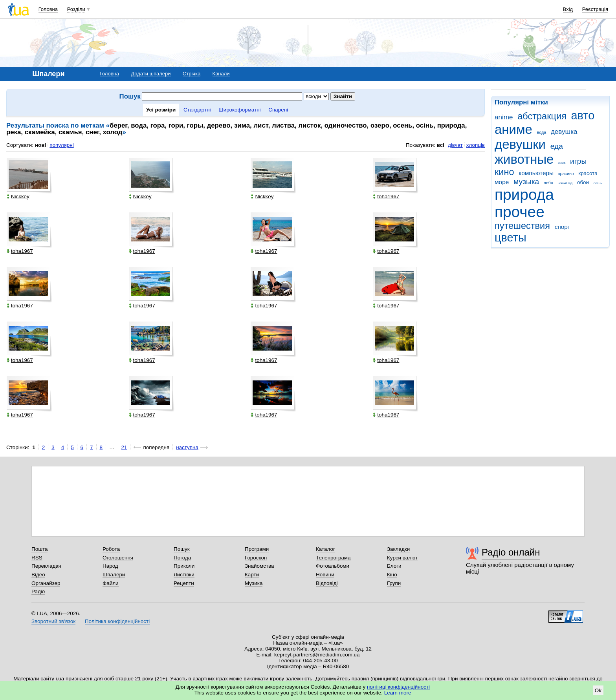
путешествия (522, 226)
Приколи (184, 566)
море (502, 182)
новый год (565, 183)
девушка (564, 132)
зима (562, 163)
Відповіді (327, 583)
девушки (520, 144)
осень (598, 183)
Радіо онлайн (511, 552)
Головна (48, 9)
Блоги (394, 566)
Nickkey (18, 196)
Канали (221, 74)
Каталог (325, 549)
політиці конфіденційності (398, 687)
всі (441, 145)
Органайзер (46, 583)
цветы (511, 238)
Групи (394, 583)
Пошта (39, 549)
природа (524, 195)
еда (557, 146)
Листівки (184, 575)
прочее (520, 212)
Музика (254, 583)
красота (588, 173)
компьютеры (536, 173)
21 (124, 447)
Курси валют (402, 558)
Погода (182, 558)
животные (524, 159)
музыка (526, 182)
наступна (187, 447)
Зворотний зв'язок (53, 621)
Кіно (392, 575)
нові (40, 145)
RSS (37, 558)
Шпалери (114, 575)
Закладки (398, 549)
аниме (513, 129)
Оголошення (118, 558)
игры (578, 161)
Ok (598, 690)
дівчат (455, 145)
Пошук (182, 549)
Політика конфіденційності (117, 621)
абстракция (542, 116)
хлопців (476, 145)
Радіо (38, 591)
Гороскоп (256, 558)
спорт (563, 227)
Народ (110, 566)
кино (504, 172)
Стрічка (192, 74)
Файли (111, 583)
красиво (566, 174)
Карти (252, 575)
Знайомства (259, 566)
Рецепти (184, 583)
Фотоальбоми (333, 566)
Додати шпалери (151, 74)
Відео (38, 575)
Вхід (568, 9)
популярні (61, 145)
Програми (257, 549)
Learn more (398, 693)
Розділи (76, 9)
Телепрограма (333, 558)
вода (542, 132)
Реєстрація (595, 9)
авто (583, 115)
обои (583, 182)
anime (504, 117)
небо (548, 183)
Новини (325, 575)
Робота (111, 549)
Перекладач (46, 566)
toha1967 (386, 196)
